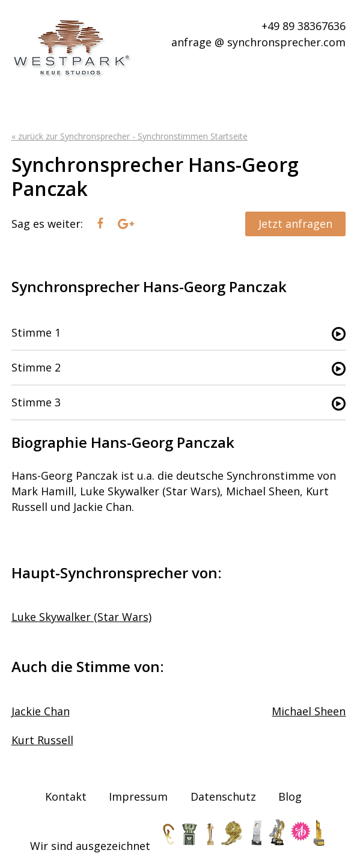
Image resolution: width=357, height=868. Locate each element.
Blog (290, 796)
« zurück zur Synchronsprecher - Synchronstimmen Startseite (130, 136)
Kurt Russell (42, 740)
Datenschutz (223, 796)
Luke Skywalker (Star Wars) (81, 617)
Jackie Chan (41, 711)
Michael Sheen (309, 711)
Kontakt (66, 796)
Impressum (138, 796)
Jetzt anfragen (295, 224)
